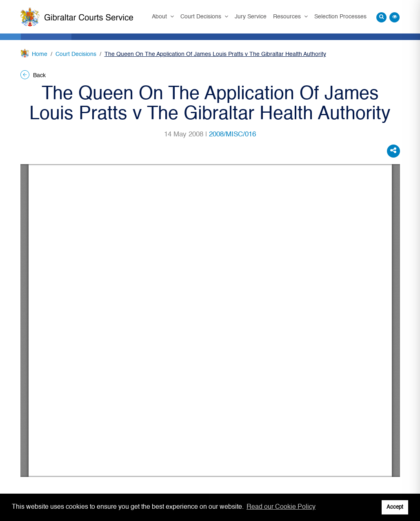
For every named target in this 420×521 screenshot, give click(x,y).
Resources (288, 17)
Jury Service (251, 17)
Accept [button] (395, 507)
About (160, 17)
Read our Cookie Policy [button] (281, 507)
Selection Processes (340, 17)
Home (40, 54)
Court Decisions (202, 17)
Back (33, 76)
